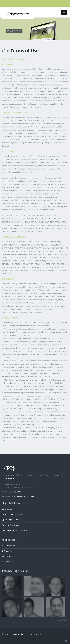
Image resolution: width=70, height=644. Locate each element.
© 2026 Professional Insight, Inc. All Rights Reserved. (21, 634)
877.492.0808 (16, 492)
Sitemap (7, 556)
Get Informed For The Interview (15, 530)
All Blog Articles (9, 509)
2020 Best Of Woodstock (13, 514)
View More (62, 620)
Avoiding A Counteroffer (12, 520)
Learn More (9, 478)
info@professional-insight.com (22, 496)
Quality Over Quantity (11, 525)
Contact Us (8, 562)
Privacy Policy (8, 551)
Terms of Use (9, 546)
